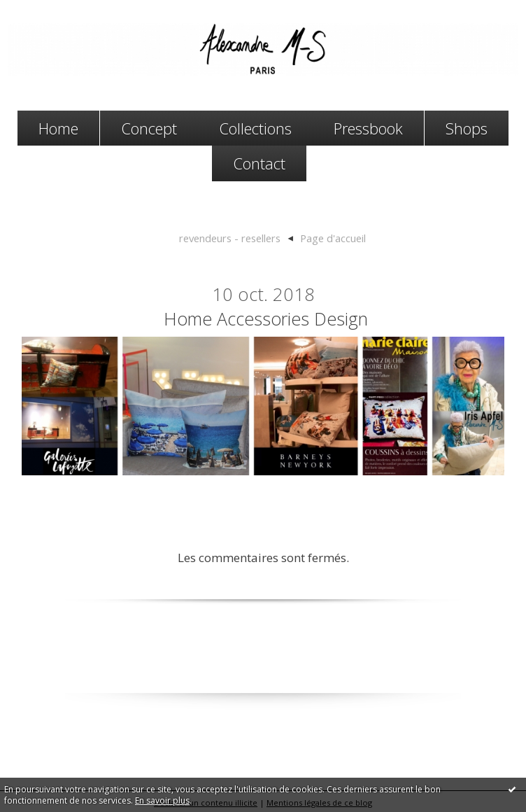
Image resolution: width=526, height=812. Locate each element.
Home (58, 128)
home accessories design (266, 318)
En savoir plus (162, 800)
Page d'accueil (333, 238)
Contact (259, 163)
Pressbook (368, 128)
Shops (467, 128)
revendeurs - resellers (230, 238)
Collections (255, 128)
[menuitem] (58, 128)
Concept (149, 128)
